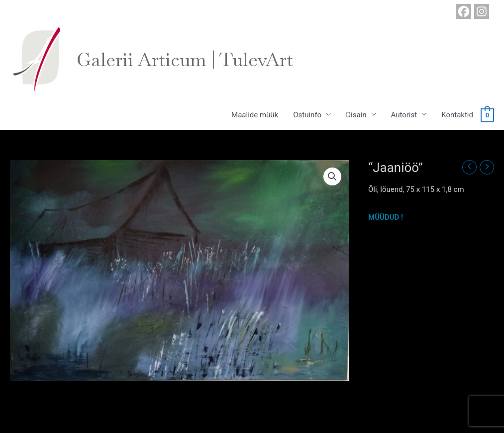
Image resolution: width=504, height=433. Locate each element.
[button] (332, 176)
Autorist (404, 115)
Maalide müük (255, 115)
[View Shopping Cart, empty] (487, 115)
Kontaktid (457, 115)
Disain (356, 115)
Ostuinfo (307, 115)
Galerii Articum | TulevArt (185, 60)
